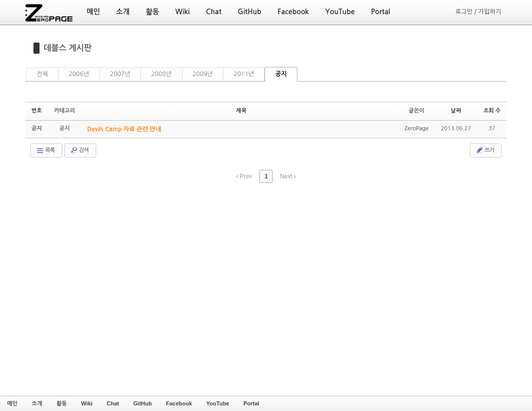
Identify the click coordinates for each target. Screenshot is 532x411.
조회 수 (492, 111)
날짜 (456, 111)
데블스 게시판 (68, 48)
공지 (281, 74)
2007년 (120, 74)
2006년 (79, 74)
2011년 (244, 74)
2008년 (161, 74)
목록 (45, 151)
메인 (12, 403)
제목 (241, 111)
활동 (62, 403)
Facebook (179, 403)
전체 (42, 74)
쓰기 (485, 150)
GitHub (143, 403)
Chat (113, 403)
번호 (37, 111)
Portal (251, 403)
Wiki (87, 403)
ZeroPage (416, 128)
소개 (37, 403)
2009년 (203, 74)
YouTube (218, 403)
